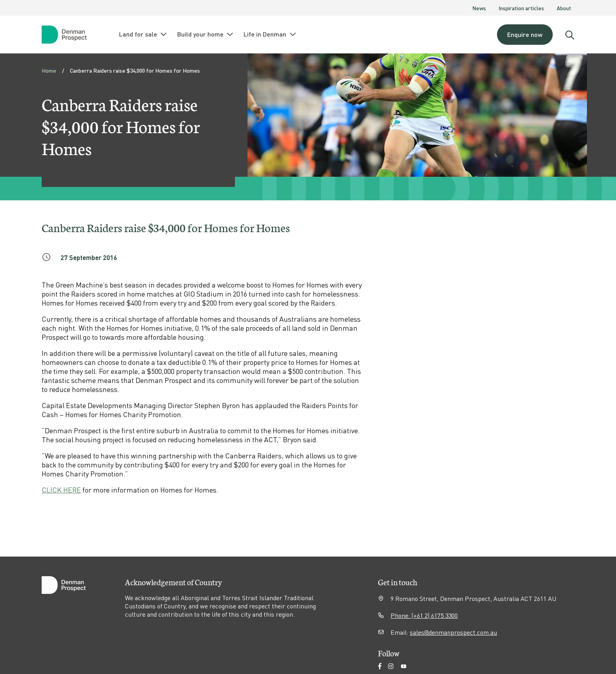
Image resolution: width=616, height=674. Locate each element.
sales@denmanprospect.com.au (453, 632)
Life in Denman (270, 34)
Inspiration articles (521, 8)
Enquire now (525, 34)
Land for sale (143, 34)
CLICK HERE (61, 490)
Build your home (206, 34)
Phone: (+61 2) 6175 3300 (424, 615)
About (564, 8)
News (479, 8)
